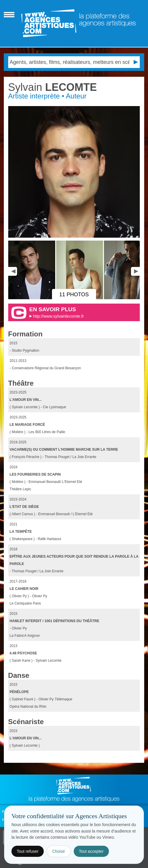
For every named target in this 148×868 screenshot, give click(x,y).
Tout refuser (28, 851)
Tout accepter (91, 851)
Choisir (59, 851)
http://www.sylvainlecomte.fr (58, 316)
